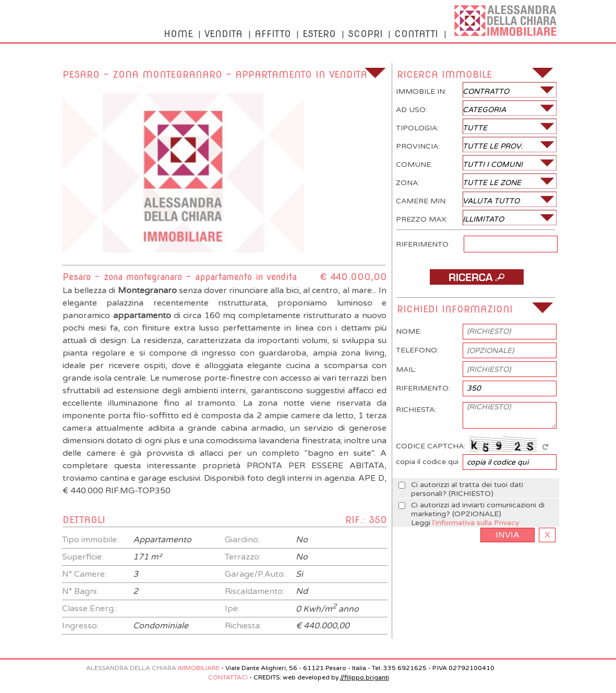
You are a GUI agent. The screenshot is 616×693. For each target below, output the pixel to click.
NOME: (476, 332)
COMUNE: (476, 163)
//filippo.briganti (365, 677)
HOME (178, 34)
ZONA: (476, 181)
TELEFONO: (476, 350)
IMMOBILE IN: (476, 90)
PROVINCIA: (476, 144)
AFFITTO (273, 34)
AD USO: (476, 108)
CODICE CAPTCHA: (474, 444)
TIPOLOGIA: (476, 126)
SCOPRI (365, 34)
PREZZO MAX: (476, 217)
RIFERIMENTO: (476, 388)
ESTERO (319, 34)
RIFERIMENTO (477, 242)
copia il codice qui (476, 462)
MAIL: (476, 369)
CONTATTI (416, 34)
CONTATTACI (228, 677)
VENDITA (224, 34)
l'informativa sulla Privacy (476, 523)
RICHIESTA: (476, 415)
